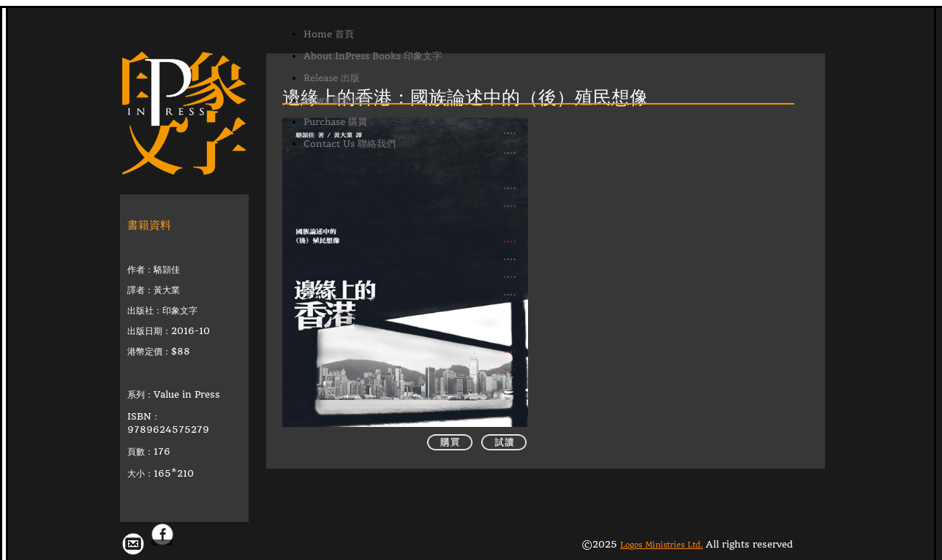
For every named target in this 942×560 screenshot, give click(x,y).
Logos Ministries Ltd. (662, 531)
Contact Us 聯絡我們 (350, 144)
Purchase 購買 (335, 122)
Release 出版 (332, 78)
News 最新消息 (337, 100)
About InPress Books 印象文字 (373, 56)
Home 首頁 (329, 34)
